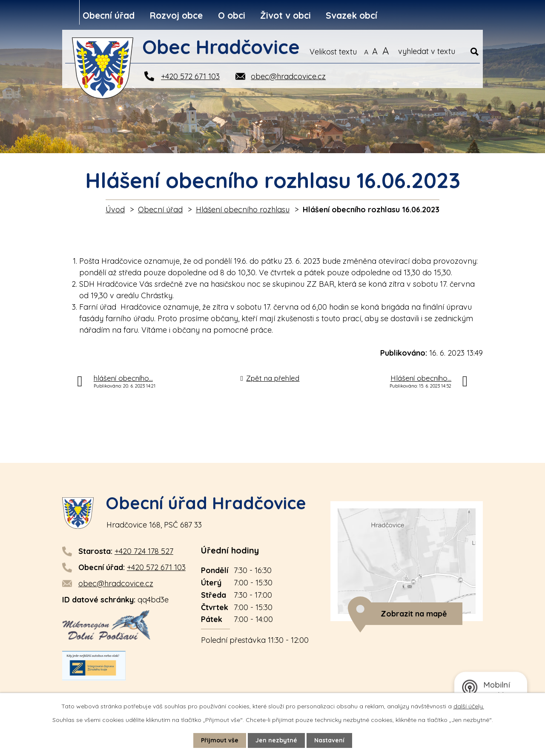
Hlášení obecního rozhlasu (243, 210)
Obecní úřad (109, 15)
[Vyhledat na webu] (438, 51)
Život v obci (285, 15)
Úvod (115, 210)
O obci (232, 15)
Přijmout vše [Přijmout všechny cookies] (220, 740)
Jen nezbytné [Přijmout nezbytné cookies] (276, 740)
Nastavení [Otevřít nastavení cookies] (329, 740)
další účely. (469, 706)
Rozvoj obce (176, 15)
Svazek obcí (351, 15)
